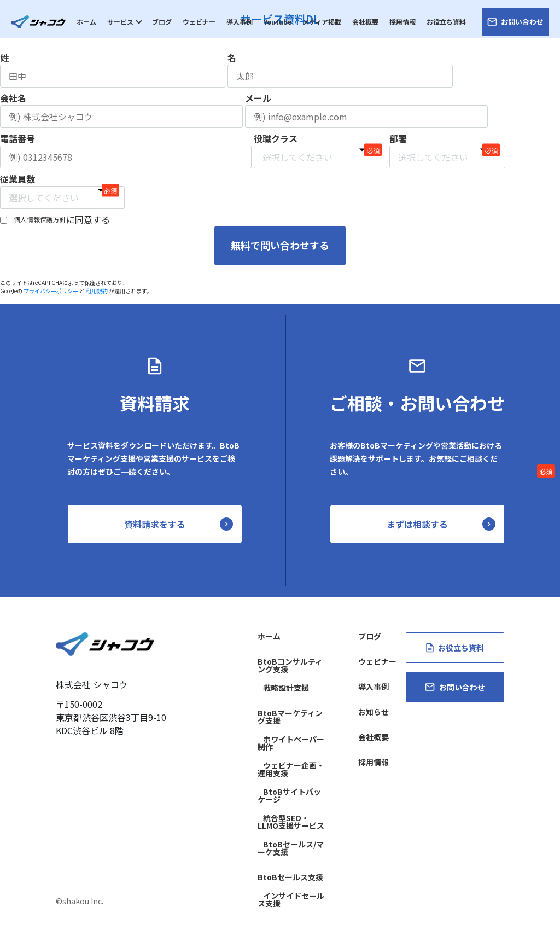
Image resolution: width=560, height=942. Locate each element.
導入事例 (240, 22)
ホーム (86, 22)
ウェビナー (199, 22)
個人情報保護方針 (40, 219)
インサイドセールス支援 (291, 899)
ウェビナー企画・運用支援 (291, 769)
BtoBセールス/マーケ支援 (291, 848)
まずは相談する (417, 524)
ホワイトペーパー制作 (291, 743)
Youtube (278, 22)
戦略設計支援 (286, 688)
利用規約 (97, 290)
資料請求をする (155, 524)
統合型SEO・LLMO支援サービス (291, 822)
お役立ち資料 (446, 22)
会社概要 (365, 22)
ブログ (162, 22)
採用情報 (402, 22)
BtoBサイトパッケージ (289, 795)
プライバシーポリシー (51, 290)
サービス (120, 22)
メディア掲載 (322, 22)
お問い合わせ (515, 22)
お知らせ (374, 712)
